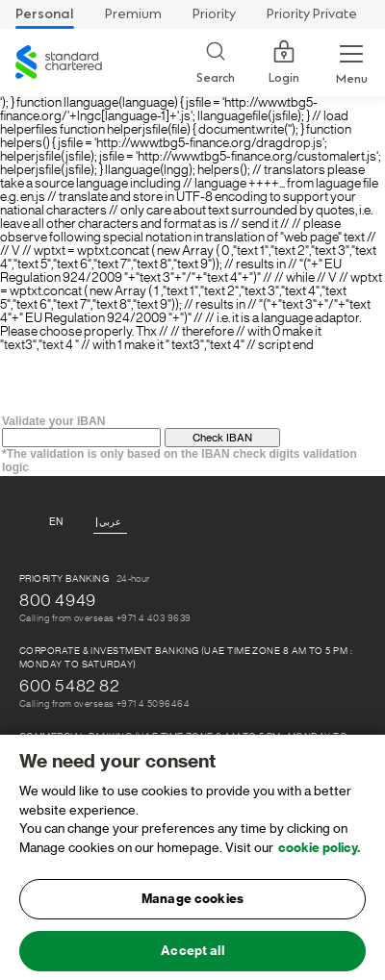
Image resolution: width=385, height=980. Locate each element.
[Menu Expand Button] (351, 63)
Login (284, 63)
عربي (110, 522)
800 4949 (58, 600)
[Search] (216, 63)
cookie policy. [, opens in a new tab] (319, 852)
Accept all (192, 955)
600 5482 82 (70, 686)
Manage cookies (192, 904)
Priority (214, 14)
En (56, 522)
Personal (45, 14)
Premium (133, 14)
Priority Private (312, 14)
